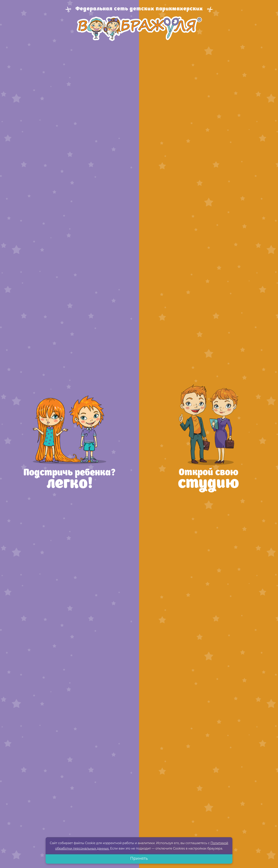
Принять (139, 858)
